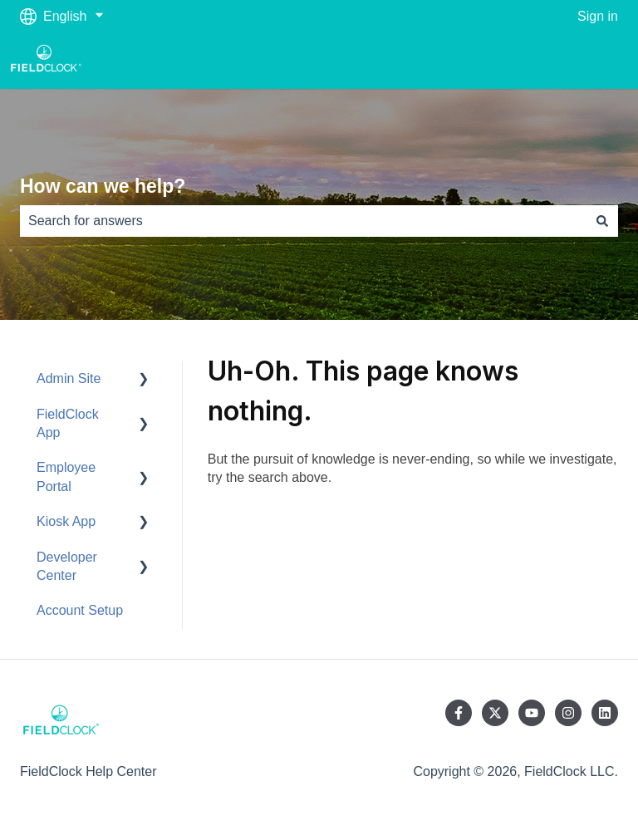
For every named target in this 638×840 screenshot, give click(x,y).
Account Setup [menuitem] (80, 610)
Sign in (598, 16)
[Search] (602, 221)
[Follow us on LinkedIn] (605, 713)
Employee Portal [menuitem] (66, 476)
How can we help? (103, 186)
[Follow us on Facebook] (459, 713)
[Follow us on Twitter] (495, 713)
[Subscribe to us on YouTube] (532, 713)
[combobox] (303, 221)
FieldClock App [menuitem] (68, 423)
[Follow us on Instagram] (568, 713)
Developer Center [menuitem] (67, 566)
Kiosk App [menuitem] (66, 521)
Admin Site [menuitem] (69, 378)
